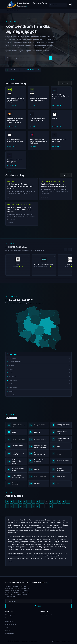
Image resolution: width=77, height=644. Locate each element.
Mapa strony (10, 634)
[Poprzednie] (65, 251)
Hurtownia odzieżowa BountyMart (15, 162)
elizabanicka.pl (13, 11)
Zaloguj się (9, 618)
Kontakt (8, 631)
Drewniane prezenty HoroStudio (59, 142)
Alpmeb (55, 120)
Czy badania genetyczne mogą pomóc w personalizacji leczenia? (54, 187)
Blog (7, 628)
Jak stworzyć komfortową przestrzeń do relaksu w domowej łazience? (20, 188)
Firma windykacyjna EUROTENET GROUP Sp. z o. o (61, 98)
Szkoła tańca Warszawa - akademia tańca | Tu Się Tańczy (16, 102)
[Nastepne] (70, 251)
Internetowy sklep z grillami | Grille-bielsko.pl (15, 142)
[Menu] (70, 5)
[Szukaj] (58, 5)
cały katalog (65, 85)
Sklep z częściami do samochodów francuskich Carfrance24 (38, 143)
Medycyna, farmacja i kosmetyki (53, 183)
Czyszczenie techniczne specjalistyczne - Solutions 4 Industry (15, 122)
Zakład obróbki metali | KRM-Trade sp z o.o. (38, 121)
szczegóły (12, 107)
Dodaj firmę (9, 621)
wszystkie (66, 177)
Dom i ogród (12, 183)
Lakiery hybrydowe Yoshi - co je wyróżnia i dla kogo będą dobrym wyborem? (20, 211)
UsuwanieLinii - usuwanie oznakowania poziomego (38, 101)
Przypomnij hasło (11, 625)
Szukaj (38, 606)
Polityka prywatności (46, 615)
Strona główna (10, 615)
